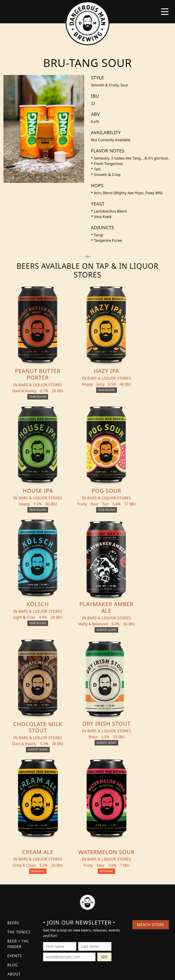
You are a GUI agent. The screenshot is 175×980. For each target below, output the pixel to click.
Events (14, 833)
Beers (13, 800)
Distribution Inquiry (21, 863)
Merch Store (150, 802)
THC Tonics (19, 809)
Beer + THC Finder (18, 821)
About (14, 851)
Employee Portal (130, 972)
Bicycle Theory (106, 972)
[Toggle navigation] (165, 12)
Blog (13, 842)
